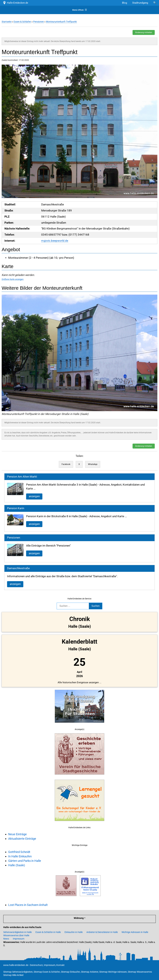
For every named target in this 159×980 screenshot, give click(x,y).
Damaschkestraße (18, 568)
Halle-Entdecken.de (15, 3)
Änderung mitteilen (144, 32)
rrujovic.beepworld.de (55, 241)
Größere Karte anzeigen (13, 279)
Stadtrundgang (140, 3)
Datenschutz (36, 965)
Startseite (7, 22)
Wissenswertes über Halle (16, 935)
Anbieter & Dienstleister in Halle (102, 932)
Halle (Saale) (17, 865)
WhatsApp (93, 464)
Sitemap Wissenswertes (140, 972)
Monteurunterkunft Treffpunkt (61, 22)
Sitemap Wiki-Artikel (13, 975)
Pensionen (39, 22)
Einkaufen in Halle (74, 932)
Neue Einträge (17, 834)
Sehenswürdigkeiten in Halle (17, 932)
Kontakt (60, 965)
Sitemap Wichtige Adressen (113, 972)
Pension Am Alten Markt (22, 477)
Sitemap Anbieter (90, 972)
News (6, 939)
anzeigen (34, 496)
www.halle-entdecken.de (16, 965)
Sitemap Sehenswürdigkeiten (18, 972)
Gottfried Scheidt (19, 852)
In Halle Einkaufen (20, 856)
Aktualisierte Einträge (22, 839)
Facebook (66, 464)
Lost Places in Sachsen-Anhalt (28, 905)
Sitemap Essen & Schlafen (47, 972)
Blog (125, 3)
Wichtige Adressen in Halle (135, 932)
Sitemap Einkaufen (70, 972)
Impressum (19, 939)
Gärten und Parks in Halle (25, 861)
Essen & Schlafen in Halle (48, 932)
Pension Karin (16, 508)
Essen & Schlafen (22, 22)
